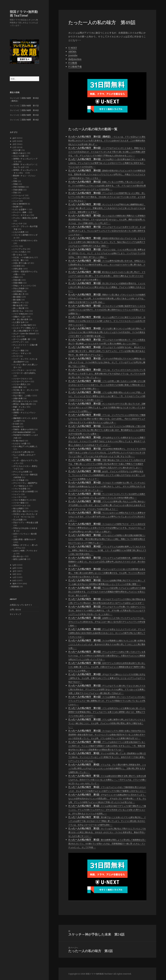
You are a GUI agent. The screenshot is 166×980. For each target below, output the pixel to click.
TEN (15, 181)
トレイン (17, 494)
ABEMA (72, 51)
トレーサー (18, 497)
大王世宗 (17, 266)
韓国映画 (15, 586)
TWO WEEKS (19, 187)
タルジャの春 (19, 156)
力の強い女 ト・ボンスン (24, 390)
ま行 (14, 571)
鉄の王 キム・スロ (21, 311)
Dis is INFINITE (20, 204)
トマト (16, 246)
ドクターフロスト (21, 379)
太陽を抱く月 (19, 294)
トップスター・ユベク (23, 370)
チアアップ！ (19, 342)
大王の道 (17, 393)
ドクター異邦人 (20, 384)
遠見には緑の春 (20, 559)
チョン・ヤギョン (21, 353)
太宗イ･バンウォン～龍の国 (25, 534)
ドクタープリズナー (22, 381)
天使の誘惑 (18, 190)
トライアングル (20, 249)
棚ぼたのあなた (20, 153)
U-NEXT (73, 48)
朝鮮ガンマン (19, 302)
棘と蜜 (16, 410)
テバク (16, 356)
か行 (14, 141)
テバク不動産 (19, 480)
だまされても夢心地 (22, 452)
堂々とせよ (18, 255)
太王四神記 (18, 291)
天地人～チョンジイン (23, 286)
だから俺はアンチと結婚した (25, 446)
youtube (73, 55)
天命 (15, 192)
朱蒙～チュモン (20, 407)
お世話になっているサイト (21, 605)
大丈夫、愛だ (19, 260)
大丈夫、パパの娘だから (23, 257)
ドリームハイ (19, 195)
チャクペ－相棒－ (21, 212)
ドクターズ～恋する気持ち (24, 373)
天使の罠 (17, 280)
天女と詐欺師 (19, 288)
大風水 (16, 277)
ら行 (14, 577)
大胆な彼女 (18, 269)
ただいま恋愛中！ (21, 209)
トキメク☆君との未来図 (23, 491)
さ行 (14, 144)
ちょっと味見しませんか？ (24, 455)
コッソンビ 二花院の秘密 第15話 (24, 115)
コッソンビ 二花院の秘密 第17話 (24, 105)
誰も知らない (19, 556)
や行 (14, 574)
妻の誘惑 (17, 297)
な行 (14, 565)
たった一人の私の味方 (23, 325)
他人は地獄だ (19, 508)
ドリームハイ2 (19, 198)
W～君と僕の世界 (21, 319)
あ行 (14, 138)
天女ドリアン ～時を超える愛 (26, 522)
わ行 (14, 580)
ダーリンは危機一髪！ (23, 339)
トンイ (16, 201)
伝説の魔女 (18, 387)
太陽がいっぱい (20, 317)
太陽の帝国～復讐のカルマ (24, 539)
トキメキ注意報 (20, 489)
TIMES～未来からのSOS (23, 429)
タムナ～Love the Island (24, 333)
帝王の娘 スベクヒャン (23, 401)
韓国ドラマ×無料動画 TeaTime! (24, 13)
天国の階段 (18, 283)
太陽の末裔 (18, 398)
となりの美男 (19, 232)
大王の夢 (17, 150)
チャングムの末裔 (21, 472)
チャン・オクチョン (22, 215)
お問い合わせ (15, 609)
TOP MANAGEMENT (22, 432)
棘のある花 (18, 305)
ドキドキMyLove (20, 314)
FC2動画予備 (75, 67)
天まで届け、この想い (23, 396)
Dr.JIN (16, 207)
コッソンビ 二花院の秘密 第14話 (24, 120)
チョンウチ (18, 224)
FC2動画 (73, 63)
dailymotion (75, 59)
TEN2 (16, 184)
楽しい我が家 (19, 308)
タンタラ (17, 336)
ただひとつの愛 (20, 443)
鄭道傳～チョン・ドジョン (24, 176)
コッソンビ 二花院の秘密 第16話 (24, 110)
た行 (14, 147)
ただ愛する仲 (19, 322)
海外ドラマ (17, 584)
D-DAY (16, 424)
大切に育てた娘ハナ (22, 263)
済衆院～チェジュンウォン (24, 412)
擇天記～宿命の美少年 (23, 404)
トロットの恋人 (20, 252)
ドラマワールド (20, 506)
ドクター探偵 (19, 503)
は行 (14, 568)
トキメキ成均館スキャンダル (25, 240)
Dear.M (16, 427)
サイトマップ (15, 614)
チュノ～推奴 (19, 350)
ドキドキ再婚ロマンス (23, 500)
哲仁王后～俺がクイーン (23, 511)
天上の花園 (18, 520)
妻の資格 (17, 300)
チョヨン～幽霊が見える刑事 (25, 218)
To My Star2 (19, 441)
